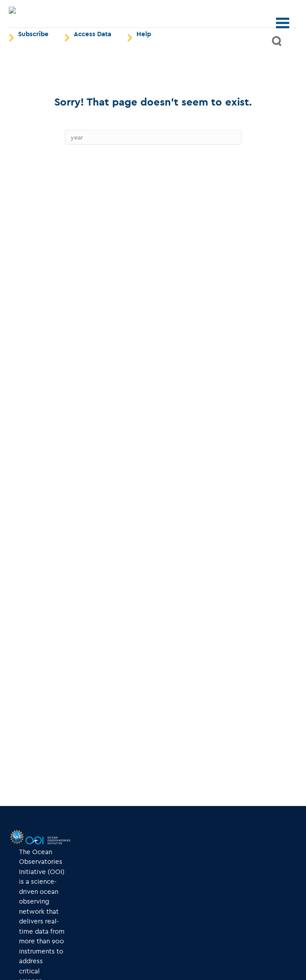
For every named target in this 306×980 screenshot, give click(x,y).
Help (144, 53)
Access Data (93, 53)
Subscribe (33, 53)
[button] (277, 61)
